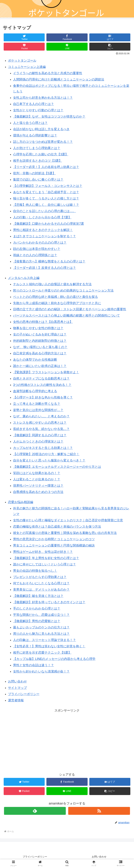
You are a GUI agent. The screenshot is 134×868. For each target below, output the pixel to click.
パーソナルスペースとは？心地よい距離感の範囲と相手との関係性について (66, 316)
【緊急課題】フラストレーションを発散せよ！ (46, 372)
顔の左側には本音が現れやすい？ (37, 249)
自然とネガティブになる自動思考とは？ (41, 379)
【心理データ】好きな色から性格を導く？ (43, 397)
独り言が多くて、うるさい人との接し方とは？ (46, 198)
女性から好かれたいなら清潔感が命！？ (41, 671)
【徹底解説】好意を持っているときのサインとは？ (49, 602)
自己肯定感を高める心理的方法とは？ (40, 353)
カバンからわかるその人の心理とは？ (40, 243)
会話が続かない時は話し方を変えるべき (41, 129)
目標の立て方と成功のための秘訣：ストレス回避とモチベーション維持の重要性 (70, 309)
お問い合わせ (17, 681)
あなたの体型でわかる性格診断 (35, 360)
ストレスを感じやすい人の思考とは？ (40, 423)
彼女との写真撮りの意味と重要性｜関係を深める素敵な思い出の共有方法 (65, 533)
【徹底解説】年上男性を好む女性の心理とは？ (46, 558)
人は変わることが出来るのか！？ (37, 479)
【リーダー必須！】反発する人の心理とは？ (44, 268)
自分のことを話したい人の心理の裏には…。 (44, 211)
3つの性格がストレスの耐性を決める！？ (42, 385)
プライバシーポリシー (24, 694)
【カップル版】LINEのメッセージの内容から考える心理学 (54, 659)
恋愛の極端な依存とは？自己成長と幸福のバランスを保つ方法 (57, 527)
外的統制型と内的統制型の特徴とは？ (40, 341)
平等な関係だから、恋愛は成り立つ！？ (41, 615)
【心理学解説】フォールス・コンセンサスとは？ (48, 186)
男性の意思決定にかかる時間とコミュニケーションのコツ (54, 539)
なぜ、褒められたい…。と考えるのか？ (41, 416)
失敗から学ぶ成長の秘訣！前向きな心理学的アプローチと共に (57, 303)
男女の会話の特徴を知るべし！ (35, 571)
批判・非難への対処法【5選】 (34, 173)
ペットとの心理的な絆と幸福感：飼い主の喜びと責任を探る (55, 297)
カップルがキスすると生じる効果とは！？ (43, 448)
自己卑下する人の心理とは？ (33, 104)
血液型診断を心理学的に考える (35, 391)
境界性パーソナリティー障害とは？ (38, 486)
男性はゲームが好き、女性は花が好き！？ (43, 552)
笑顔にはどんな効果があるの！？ (37, 473)
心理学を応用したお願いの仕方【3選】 (41, 154)
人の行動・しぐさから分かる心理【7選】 (42, 217)
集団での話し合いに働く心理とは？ (38, 180)
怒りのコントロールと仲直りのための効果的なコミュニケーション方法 (63, 290)
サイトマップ (17, 688)
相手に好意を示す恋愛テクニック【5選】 (42, 653)
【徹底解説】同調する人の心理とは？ (40, 435)
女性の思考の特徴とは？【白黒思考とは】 (43, 322)
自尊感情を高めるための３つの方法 (38, 492)
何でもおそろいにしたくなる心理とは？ (41, 583)
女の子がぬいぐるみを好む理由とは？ (40, 334)
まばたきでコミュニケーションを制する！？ (44, 236)
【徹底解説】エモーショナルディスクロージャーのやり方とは (57, 467)
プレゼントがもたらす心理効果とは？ (40, 577)
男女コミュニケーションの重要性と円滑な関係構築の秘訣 (54, 545)
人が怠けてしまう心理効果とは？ (37, 148)
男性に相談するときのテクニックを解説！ (43, 230)
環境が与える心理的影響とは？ (35, 135)
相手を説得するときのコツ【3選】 (38, 161)
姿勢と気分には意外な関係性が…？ (38, 410)
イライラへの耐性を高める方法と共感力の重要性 (48, 73)
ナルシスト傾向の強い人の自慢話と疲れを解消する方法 (52, 284)
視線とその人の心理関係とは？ (35, 255)
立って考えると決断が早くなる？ (37, 404)
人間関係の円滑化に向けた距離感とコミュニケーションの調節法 (59, 79)
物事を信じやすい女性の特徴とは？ (38, 328)
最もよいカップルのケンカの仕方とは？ (41, 627)
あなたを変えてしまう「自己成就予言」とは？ (46, 192)
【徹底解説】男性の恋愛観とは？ (37, 621)
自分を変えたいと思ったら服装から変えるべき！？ (49, 460)
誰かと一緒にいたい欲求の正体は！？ (40, 366)
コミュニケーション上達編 (27, 67)
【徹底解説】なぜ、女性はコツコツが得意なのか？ (49, 117)
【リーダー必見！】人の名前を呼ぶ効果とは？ (46, 167)
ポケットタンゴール (22, 61)
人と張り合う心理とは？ (30, 123)
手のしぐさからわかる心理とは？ (37, 608)
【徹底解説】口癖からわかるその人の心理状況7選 (49, 224)
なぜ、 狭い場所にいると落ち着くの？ (40, 347)
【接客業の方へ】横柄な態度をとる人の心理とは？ (49, 261)
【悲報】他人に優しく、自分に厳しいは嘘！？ (46, 205)
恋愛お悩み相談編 (21, 502)
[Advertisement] (67, 738)
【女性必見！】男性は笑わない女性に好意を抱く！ (49, 646)
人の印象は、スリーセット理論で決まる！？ (44, 640)
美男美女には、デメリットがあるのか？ (41, 590)
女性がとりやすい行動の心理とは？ (38, 110)
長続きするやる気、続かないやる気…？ (41, 429)
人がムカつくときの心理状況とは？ (38, 442)
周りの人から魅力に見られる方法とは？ (41, 634)
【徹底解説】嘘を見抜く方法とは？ (38, 596)
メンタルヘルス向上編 (24, 278)
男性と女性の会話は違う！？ (33, 665)
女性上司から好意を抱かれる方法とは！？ (43, 98)
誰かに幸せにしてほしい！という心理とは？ (44, 564)
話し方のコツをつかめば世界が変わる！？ (43, 142)
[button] (110, 47)
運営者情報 (16, 700)
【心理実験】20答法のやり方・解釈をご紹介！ (46, 454)
